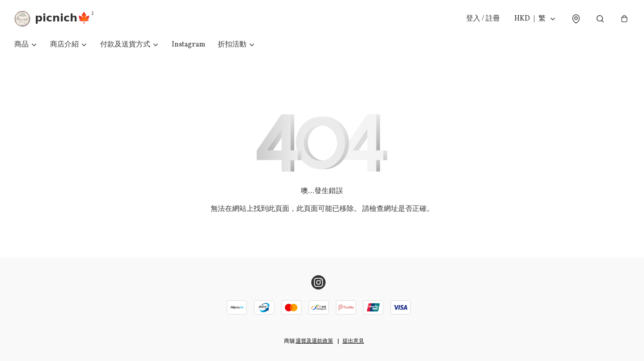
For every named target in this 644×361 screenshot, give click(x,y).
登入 (483, 19)
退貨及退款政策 (314, 341)
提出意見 (353, 341)
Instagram (189, 45)
